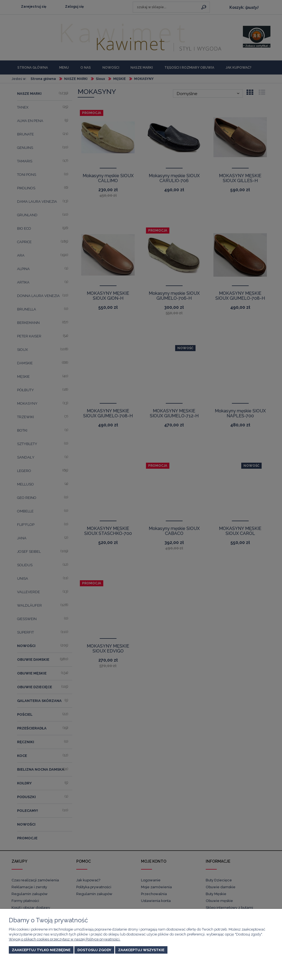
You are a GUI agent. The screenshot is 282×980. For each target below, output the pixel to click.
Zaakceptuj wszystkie (141, 950)
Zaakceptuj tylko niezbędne (41, 950)
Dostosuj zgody (94, 950)
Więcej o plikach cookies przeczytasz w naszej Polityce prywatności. (65, 939)
